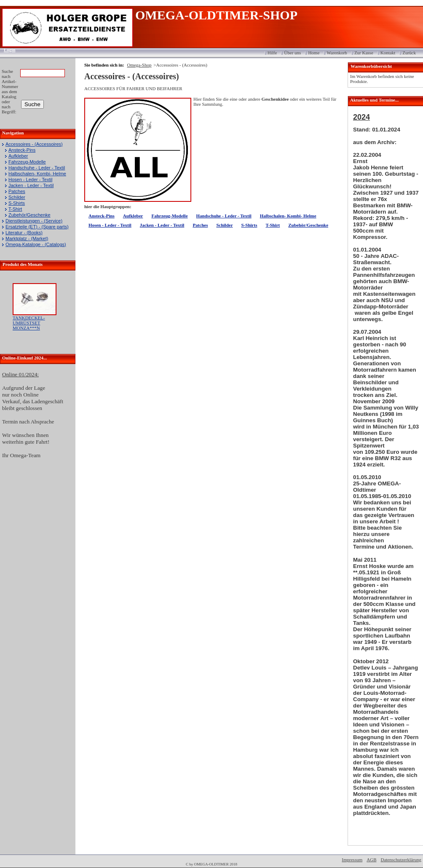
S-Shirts (17, 203)
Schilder (17, 197)
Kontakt (388, 53)
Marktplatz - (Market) (27, 238)
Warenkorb (337, 53)
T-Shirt (15, 209)
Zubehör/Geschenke (29, 215)
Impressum (352, 860)
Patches (17, 191)
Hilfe (272, 53)
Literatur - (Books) (24, 233)
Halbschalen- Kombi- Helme (37, 174)
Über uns (292, 53)
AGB (371, 860)
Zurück (409, 53)
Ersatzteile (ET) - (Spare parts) (37, 227)
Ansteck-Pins (22, 150)
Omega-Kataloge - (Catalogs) (36, 244)
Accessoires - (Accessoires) (34, 144)
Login (7, 50)
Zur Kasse (364, 53)
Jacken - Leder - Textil (31, 185)
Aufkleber (18, 156)
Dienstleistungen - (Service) (34, 221)
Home (314, 53)
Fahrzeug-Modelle (27, 162)
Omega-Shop (139, 65)
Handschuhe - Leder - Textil (37, 168)
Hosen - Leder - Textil (30, 179)
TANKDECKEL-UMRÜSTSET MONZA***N (29, 323)
